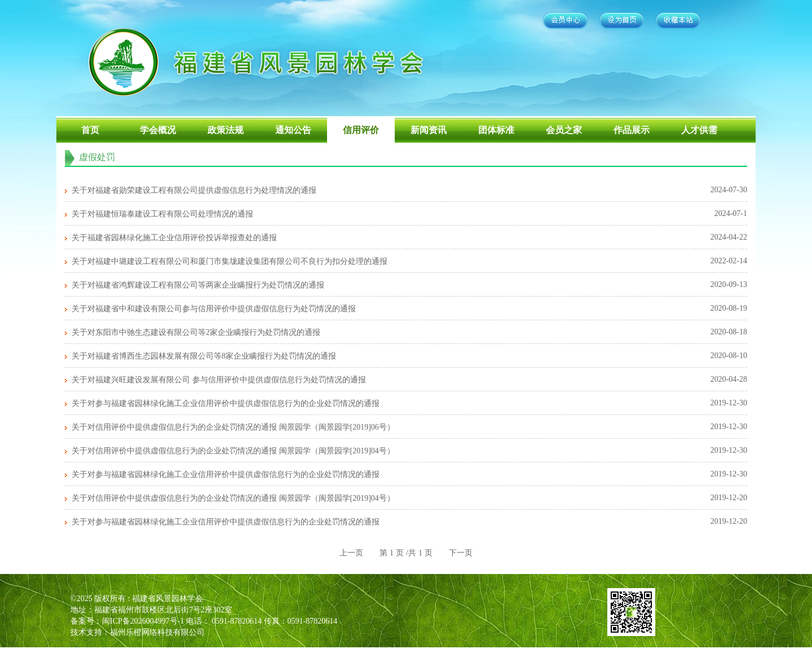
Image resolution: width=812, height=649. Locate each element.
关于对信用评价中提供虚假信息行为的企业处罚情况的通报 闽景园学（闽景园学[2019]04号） (233, 451)
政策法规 (226, 130)
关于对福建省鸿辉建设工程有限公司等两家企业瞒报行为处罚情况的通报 (198, 285)
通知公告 (293, 130)
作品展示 (632, 130)
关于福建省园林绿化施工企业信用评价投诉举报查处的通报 (174, 238)
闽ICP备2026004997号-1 (143, 621)
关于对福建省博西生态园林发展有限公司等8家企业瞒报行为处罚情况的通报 (204, 356)
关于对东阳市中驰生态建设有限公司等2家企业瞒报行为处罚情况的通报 (196, 332)
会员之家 (564, 130)
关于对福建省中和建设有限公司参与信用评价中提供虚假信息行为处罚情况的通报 (214, 309)
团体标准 (496, 130)
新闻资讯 (429, 130)
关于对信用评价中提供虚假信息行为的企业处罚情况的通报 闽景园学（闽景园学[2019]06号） (233, 427)
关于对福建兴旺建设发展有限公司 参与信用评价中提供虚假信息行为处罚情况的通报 (219, 380)
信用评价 (361, 130)
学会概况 (158, 130)
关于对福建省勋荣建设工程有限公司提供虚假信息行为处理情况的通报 (194, 190)
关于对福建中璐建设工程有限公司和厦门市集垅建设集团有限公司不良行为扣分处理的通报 (230, 261)
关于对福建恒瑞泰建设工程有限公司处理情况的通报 (162, 214)
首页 (90, 130)
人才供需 (699, 130)
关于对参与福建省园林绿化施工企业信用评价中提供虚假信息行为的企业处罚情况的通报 (226, 403)
